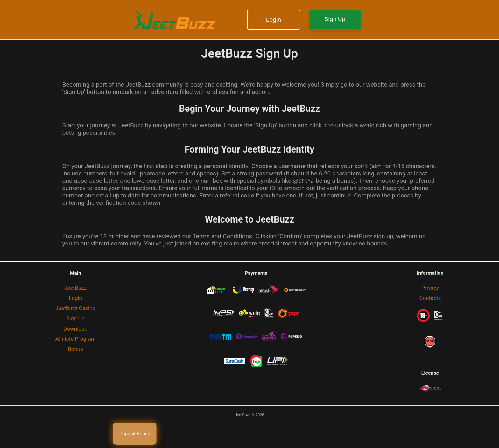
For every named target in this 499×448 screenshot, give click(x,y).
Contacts (430, 298)
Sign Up (335, 19)
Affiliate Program (75, 339)
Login (274, 20)
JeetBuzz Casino (75, 308)
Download (75, 329)
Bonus (75, 349)
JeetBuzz (75, 288)
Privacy (430, 288)
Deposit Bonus (135, 434)
